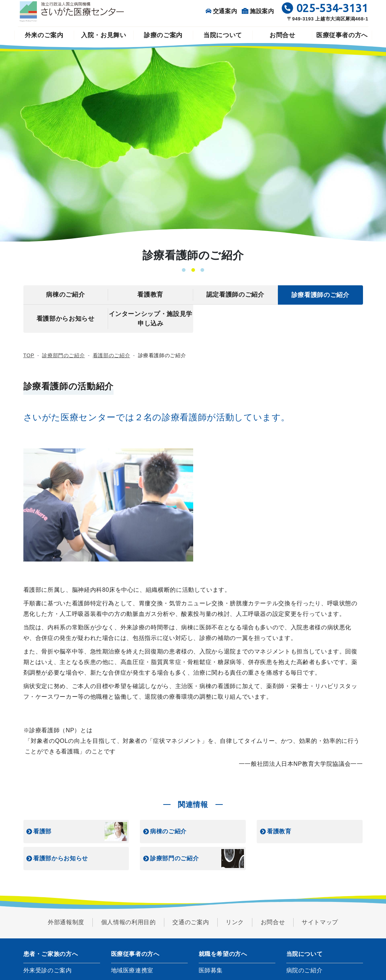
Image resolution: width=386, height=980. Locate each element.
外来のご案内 (44, 35)
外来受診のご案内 (48, 970)
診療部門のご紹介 (63, 355)
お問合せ (282, 35)
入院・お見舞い (104, 35)
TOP (29, 355)
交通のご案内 (191, 922)
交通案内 (221, 11)
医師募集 (211, 970)
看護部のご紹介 (111, 355)
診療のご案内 (163, 35)
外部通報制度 (66, 922)
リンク (235, 922)
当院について (223, 35)
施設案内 (258, 11)
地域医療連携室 (132, 970)
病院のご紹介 (305, 970)
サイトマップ (320, 922)
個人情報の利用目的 (129, 922)
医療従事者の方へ (342, 35)
